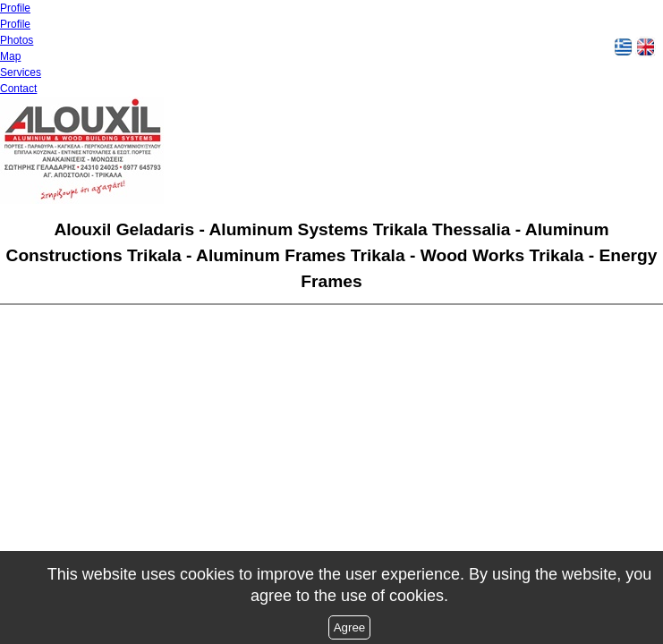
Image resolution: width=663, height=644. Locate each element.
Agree (350, 627)
